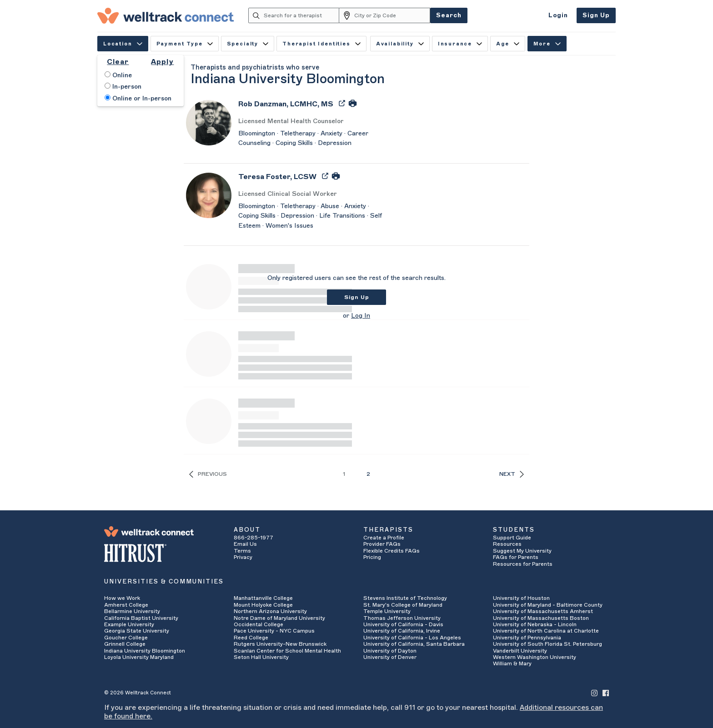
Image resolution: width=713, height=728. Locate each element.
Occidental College (259, 624)
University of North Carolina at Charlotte (546, 631)
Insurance (460, 44)
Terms (242, 551)
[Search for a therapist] (302, 15)
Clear (118, 62)
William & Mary (512, 663)
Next (512, 474)
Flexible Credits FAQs (392, 551)
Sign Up (596, 15)
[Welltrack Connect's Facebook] (606, 693)
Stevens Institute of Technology (405, 598)
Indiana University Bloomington (145, 651)
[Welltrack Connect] (166, 15)
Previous (208, 474)
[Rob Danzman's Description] (311, 139)
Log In (361, 316)
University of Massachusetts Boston (541, 618)
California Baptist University (141, 618)
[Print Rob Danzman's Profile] (353, 103)
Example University (129, 624)
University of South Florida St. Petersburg (547, 644)
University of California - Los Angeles (412, 638)
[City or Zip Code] (392, 15)
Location (123, 44)
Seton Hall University (261, 657)
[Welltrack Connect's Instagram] (594, 693)
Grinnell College (125, 644)
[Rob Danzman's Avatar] (209, 122)
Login (558, 15)
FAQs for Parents (516, 557)
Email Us (245, 544)
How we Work (122, 598)
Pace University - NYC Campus (274, 631)
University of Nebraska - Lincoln (535, 624)
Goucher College (126, 638)
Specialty (248, 44)
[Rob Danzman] (286, 107)
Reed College (251, 638)
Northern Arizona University (270, 611)
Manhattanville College (263, 598)
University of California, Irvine (402, 631)
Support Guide (512, 538)
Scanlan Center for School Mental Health (287, 651)
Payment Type (185, 44)
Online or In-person (138, 98)
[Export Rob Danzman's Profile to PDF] (343, 103)
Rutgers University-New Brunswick (280, 644)
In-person (123, 86)
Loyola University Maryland (139, 657)
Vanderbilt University (520, 651)
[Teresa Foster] (277, 180)
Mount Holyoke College (263, 605)
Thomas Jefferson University (402, 618)
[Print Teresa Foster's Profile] (336, 175)
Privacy (243, 557)
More (547, 44)
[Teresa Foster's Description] (311, 217)
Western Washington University (535, 657)
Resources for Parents (523, 564)
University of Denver (390, 657)
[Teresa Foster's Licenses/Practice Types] (311, 194)
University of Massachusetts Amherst (543, 611)
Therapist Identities (321, 44)
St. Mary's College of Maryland (403, 605)
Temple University (387, 611)
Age (508, 44)
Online (118, 75)
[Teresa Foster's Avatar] (209, 195)
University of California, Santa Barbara (414, 644)
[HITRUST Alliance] (162, 553)
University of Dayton (390, 651)
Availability (400, 44)
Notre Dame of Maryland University (279, 618)
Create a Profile (384, 538)
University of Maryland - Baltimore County (548, 605)
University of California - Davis (403, 624)
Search (449, 15)
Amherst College (126, 605)
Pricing (372, 557)
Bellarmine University (132, 611)
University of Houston (521, 598)
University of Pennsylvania (527, 638)
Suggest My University (522, 551)
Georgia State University (137, 631)
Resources (507, 544)
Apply (162, 62)
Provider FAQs (382, 544)
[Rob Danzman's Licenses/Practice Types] (311, 122)
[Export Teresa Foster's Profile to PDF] (326, 175)
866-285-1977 (254, 538)
